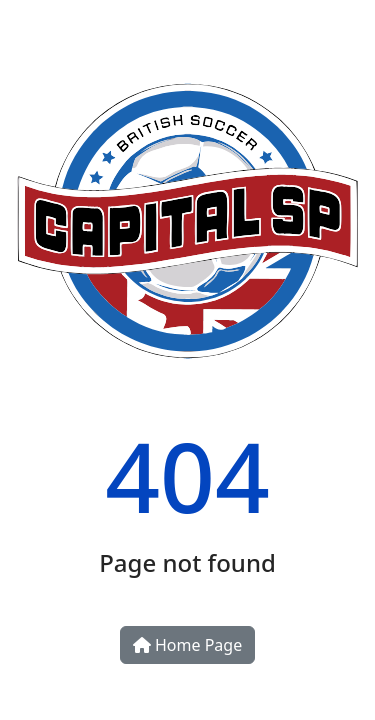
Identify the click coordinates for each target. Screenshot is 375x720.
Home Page (187, 645)
